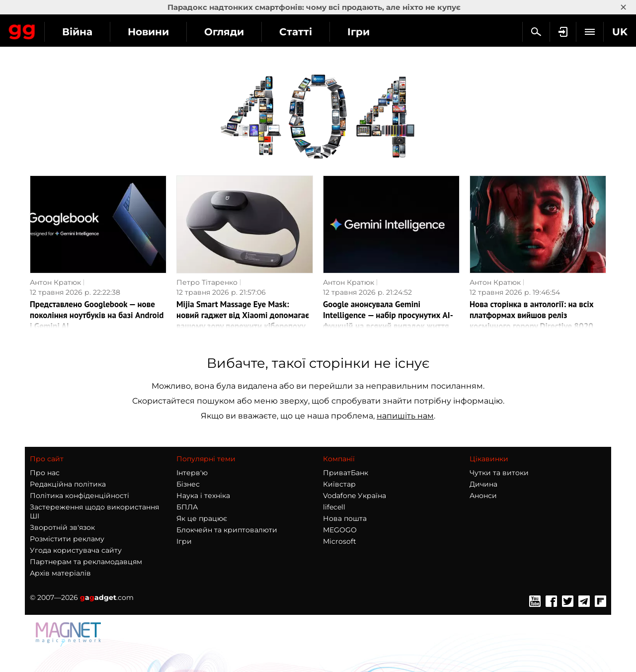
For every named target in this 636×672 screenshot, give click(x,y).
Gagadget (67, 31)
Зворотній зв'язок (62, 527)
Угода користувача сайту (76, 550)
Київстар (339, 484)
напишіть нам (405, 416)
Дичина (483, 484)
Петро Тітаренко (207, 282)
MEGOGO (340, 530)
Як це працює (202, 518)
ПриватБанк (346, 473)
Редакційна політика (68, 484)
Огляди (314, 32)
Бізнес (188, 484)
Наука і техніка (203, 496)
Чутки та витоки (499, 473)
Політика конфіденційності (79, 496)
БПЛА (187, 507)
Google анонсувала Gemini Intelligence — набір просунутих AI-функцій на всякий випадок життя (388, 315)
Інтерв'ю (192, 473)
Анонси (483, 496)
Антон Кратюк (55, 282)
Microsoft (340, 541)
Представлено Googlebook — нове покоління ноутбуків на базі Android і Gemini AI (97, 315)
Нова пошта (345, 518)
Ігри (184, 541)
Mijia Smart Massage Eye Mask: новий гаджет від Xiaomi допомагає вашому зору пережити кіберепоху (243, 315)
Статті (385, 32)
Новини (238, 32)
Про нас (45, 473)
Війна (167, 32)
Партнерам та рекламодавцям (86, 562)
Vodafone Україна (355, 496)
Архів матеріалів (60, 573)
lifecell (334, 507)
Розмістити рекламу (67, 539)
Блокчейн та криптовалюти (227, 530)
